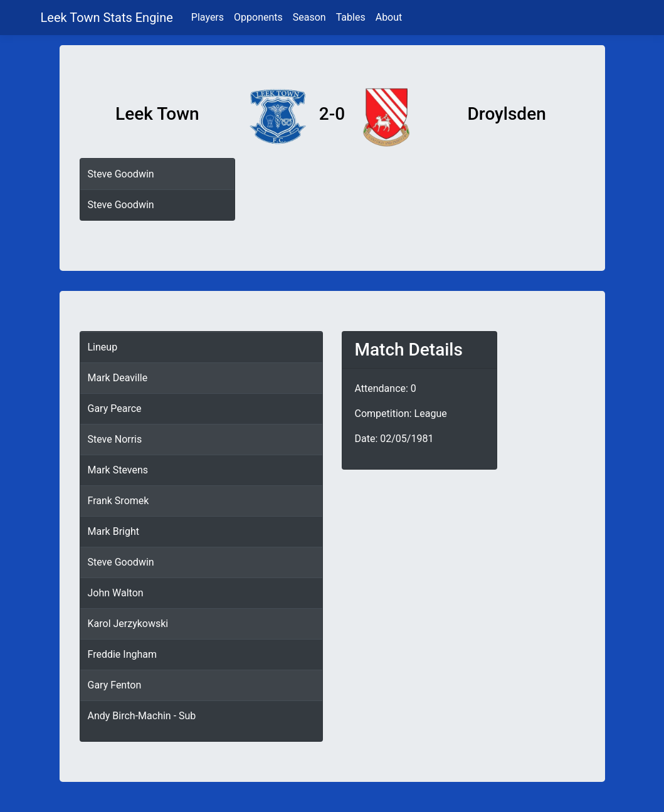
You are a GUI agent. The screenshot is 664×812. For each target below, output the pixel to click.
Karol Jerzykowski (128, 624)
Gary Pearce (115, 409)
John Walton (116, 593)
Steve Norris (115, 439)
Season (309, 17)
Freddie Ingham (123, 654)
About (389, 17)
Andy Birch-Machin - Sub (142, 716)
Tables (351, 17)
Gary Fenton (115, 685)
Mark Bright (113, 531)
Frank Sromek (119, 501)
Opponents (258, 17)
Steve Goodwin (121, 174)
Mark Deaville (118, 378)
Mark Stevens (118, 470)
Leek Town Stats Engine (108, 18)
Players (208, 17)
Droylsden (507, 114)
